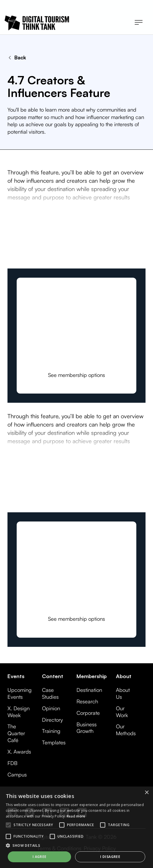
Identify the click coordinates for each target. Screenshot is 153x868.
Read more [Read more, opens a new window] (76, 816)
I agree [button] (40, 857)
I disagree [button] (110, 857)
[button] (139, 23)
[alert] (76, 827)
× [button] (147, 793)
